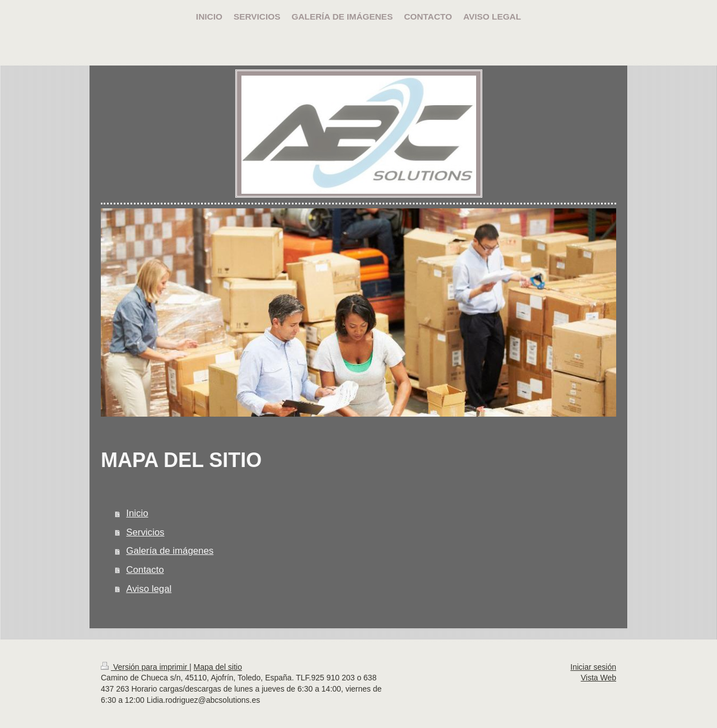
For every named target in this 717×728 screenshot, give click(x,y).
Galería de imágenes (170, 551)
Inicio (137, 513)
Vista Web (599, 678)
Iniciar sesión (593, 667)
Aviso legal (149, 589)
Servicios (145, 532)
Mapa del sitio (218, 667)
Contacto (145, 570)
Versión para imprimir (145, 667)
